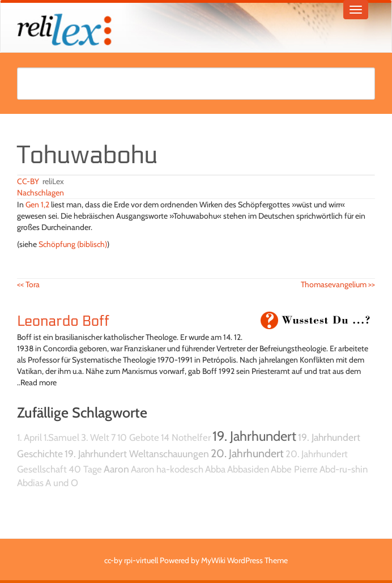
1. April (29, 437)
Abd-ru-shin (344, 469)
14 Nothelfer (186, 437)
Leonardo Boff (63, 321)
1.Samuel (61, 437)
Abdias (30, 483)
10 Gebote (138, 437)
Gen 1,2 (37, 205)
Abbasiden (248, 469)
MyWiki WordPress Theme (244, 560)
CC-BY (28, 181)
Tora (28, 284)
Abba (215, 469)
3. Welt (95, 437)
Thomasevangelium (338, 284)
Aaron (116, 469)
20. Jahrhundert (247, 453)
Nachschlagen (41, 193)
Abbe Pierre (294, 469)
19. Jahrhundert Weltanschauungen (137, 454)
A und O (62, 483)
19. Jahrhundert (254, 436)
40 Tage (85, 469)
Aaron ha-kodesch (167, 469)
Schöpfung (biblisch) (73, 244)
